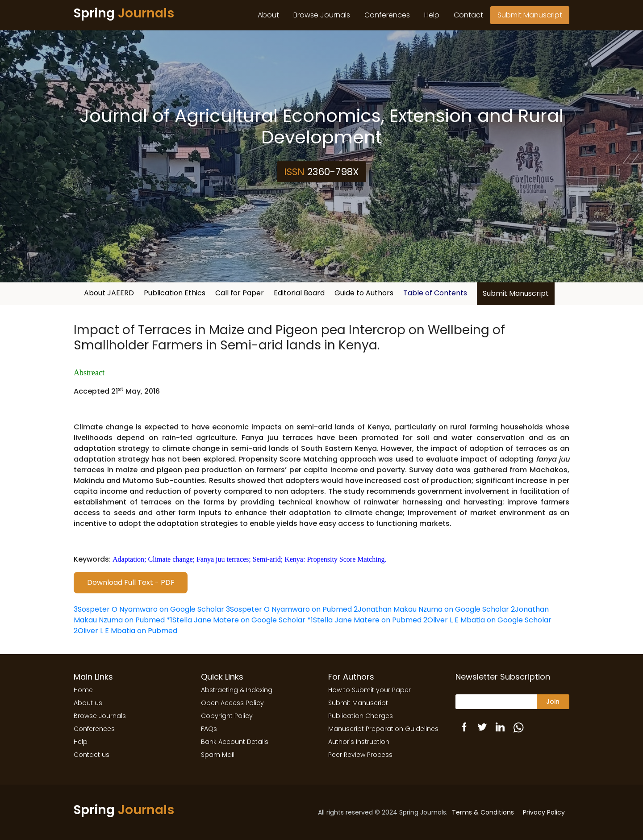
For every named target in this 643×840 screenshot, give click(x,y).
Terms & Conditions (483, 812)
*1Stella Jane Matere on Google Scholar (236, 620)
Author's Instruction (359, 742)
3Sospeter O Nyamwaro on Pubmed (289, 609)
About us (88, 703)
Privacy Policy (544, 812)
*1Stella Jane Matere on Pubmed (364, 620)
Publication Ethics (175, 293)
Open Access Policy (232, 703)
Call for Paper (240, 293)
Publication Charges (361, 716)
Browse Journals (322, 15)
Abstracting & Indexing (237, 690)
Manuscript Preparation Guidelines (383, 729)
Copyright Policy (227, 716)
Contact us (92, 755)
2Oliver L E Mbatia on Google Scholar (487, 620)
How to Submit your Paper (370, 690)
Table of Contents (435, 293)
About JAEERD (109, 293)
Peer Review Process (360, 755)
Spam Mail (218, 755)
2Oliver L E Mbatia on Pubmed (125, 631)
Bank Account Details (235, 742)
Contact (468, 15)
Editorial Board (299, 293)
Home (83, 690)
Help (432, 15)
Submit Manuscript (530, 15)
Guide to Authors (364, 293)
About (268, 15)
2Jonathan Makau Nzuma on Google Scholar (431, 609)
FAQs (209, 729)
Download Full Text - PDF (131, 582)
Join (553, 701)
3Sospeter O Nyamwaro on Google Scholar (149, 609)
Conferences (387, 15)
